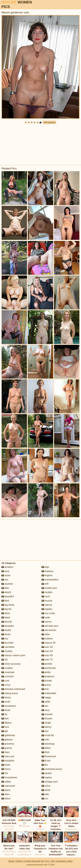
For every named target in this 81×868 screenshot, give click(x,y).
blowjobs (8, 626)
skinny (47, 727)
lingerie (47, 575)
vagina (47, 777)
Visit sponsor (49, 122)
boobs (6, 630)
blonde (7, 622)
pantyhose (49, 668)
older (46, 634)
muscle (47, 601)
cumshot (8, 676)
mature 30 (49, 643)
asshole (7, 584)
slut (45, 731)
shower (47, 718)
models (47, 592)
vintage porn (50, 782)
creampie (8, 672)
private (47, 681)
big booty (8, 605)
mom (46, 596)
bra (5, 639)
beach (6, 592)
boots (6, 634)
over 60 (47, 655)
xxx (45, 798)
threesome (49, 756)
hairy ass (8, 756)
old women (49, 630)
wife (45, 794)
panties (47, 664)
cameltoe (8, 647)
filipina (6, 723)
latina (6, 798)
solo (45, 740)
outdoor (47, 639)
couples (7, 668)
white (46, 790)
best (5, 601)
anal (5, 571)
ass (5, 580)
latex (6, 794)
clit (5, 660)
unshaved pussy (52, 769)
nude (46, 617)
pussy (46, 685)
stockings (48, 744)
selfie (46, 702)
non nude (48, 613)
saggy (46, 697)
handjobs (8, 761)
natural (47, 605)
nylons (47, 622)
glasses (7, 740)
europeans (9, 706)
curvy (6, 685)
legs (45, 567)
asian (6, 575)
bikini (6, 613)
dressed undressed (13, 689)
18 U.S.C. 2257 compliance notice (57, 861)
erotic (6, 702)
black (6, 617)
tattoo (46, 748)
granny (7, 748)
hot (5, 773)
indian (6, 782)
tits (45, 765)
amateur (7, 567)
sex (45, 706)
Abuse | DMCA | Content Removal (24, 861)
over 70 (47, 660)
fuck (5, 727)
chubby (7, 651)
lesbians (48, 571)
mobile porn (49, 588)
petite (46, 672)
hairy (6, 752)
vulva (46, 786)
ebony (6, 697)
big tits (7, 609)
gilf (5, 731)
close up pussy (11, 664)
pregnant (48, 676)
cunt (5, 681)
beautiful (8, 596)
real (45, 689)
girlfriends (8, 735)
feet (5, 718)
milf (45, 584)
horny (6, 769)
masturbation (50, 580)
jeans (6, 790)
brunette (7, 643)
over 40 (47, 647)
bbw (5, 588)
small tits (48, 735)
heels (6, 765)
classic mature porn (13, 655)
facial (6, 710)
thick (46, 752)
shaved (47, 714)
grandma (8, 744)
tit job (46, 761)
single (46, 723)
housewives (9, 777)
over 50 (47, 651)
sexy (46, 710)
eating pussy (10, 693)
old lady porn (50, 626)
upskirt (47, 773)
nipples (47, 609)
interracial (8, 786)
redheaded (49, 693)
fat (4, 714)
